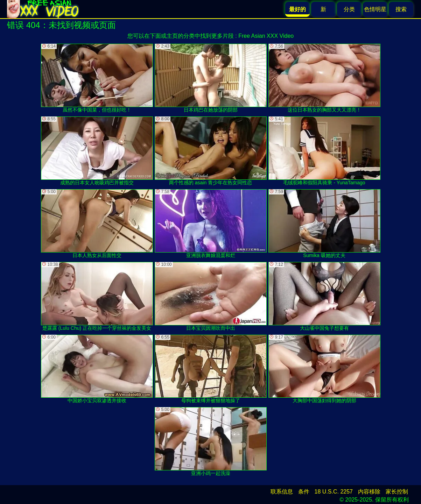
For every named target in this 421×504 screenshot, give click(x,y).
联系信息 (282, 492)
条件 (304, 492)
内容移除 (369, 492)
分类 (349, 9)
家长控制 (397, 492)
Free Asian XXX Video (266, 36)
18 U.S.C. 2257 (334, 492)
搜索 (401, 9)
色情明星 (375, 9)
